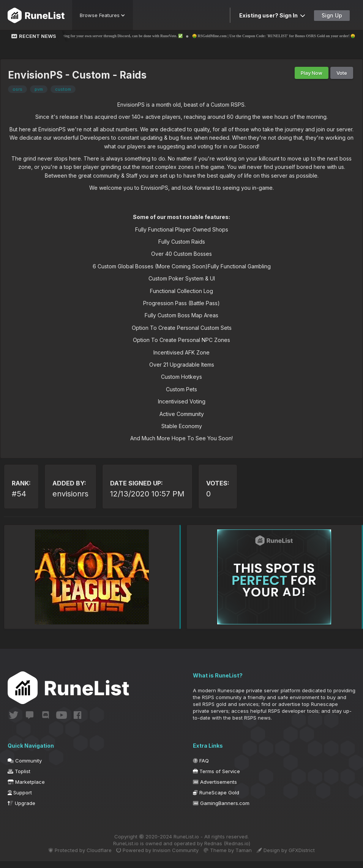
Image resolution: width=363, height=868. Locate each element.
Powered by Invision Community (155, 857)
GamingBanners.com (221, 810)
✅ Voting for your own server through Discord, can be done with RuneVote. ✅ (135, 36)
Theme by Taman (230, 857)
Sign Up (332, 15)
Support (20, 799)
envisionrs (70, 494)
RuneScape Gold (216, 799)
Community (25, 767)
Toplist (19, 778)
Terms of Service (216, 778)
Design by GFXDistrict (292, 857)
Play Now (312, 73)
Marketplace (26, 789)
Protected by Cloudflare (73, 857)
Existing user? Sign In (272, 15)
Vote (342, 73)
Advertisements (215, 789)
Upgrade (21, 810)
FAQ (201, 767)
